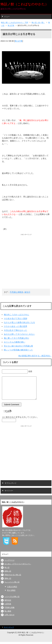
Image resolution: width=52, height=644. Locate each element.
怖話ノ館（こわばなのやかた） (24, 4)
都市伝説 (8, 600)
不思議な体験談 (17, 292)
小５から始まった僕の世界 (16, 326)
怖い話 (7, 567)
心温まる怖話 (12, 587)
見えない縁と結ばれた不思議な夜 (18, 346)
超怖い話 (8, 571)
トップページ (9, 560)
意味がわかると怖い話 (13, 575)
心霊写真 (8, 604)
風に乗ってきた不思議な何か (17, 338)
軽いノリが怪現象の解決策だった (18, 350)
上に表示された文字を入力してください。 (20, 417)
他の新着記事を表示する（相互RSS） (35, 356)
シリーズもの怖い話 (12, 597)
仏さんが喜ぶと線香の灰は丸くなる (19, 322)
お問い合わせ (9, 615)
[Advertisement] (26, 262)
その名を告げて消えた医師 (16, 319)
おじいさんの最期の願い (15, 342)
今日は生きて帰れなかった (16, 330)
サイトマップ (9, 627)
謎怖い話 (8, 578)
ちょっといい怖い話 (12, 582)
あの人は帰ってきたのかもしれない (19, 334)
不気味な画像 (9, 607)
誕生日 (27, 292)
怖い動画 (8, 611)
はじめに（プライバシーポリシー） (18, 564)
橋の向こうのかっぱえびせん (17, 315)
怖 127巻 (19, 41)
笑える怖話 (11, 590)
